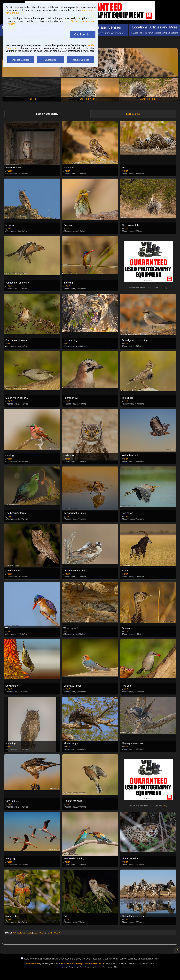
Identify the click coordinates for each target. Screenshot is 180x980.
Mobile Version (32, 963)
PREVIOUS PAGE (22, 933)
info (165, 288)
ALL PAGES (39, 933)
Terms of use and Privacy (71, 963)
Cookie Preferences (93, 963)
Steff (10, 171)
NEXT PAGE (54, 933)
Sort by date (133, 114)
